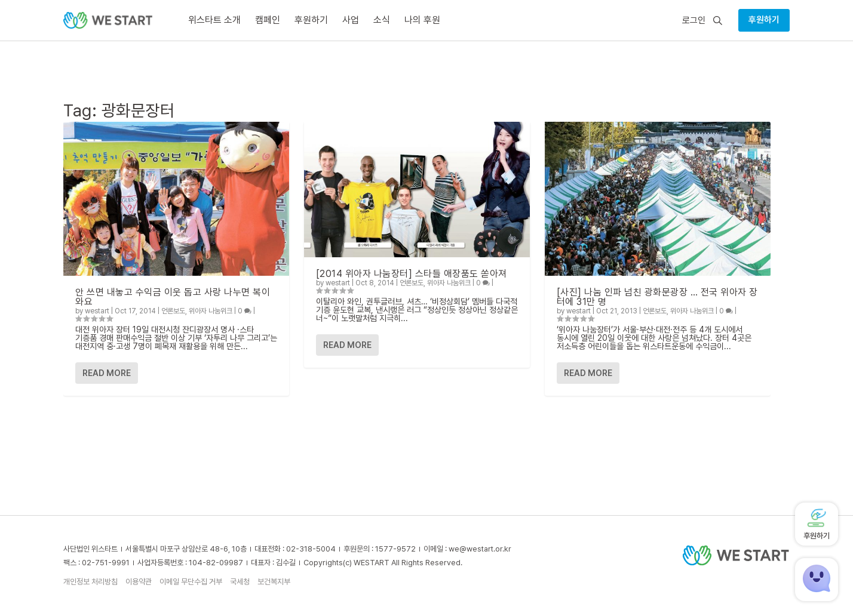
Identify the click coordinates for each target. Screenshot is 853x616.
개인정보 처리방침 (90, 582)
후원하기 (764, 20)
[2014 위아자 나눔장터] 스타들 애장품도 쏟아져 (412, 274)
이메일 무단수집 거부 (191, 582)
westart (97, 311)
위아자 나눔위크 (211, 311)
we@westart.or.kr (480, 549)
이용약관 (139, 582)
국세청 (240, 582)
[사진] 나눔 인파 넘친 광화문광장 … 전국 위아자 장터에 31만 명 (657, 297)
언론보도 (173, 311)
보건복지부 (274, 582)
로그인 (694, 21)
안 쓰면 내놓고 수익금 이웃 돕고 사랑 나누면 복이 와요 (173, 297)
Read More (107, 373)
